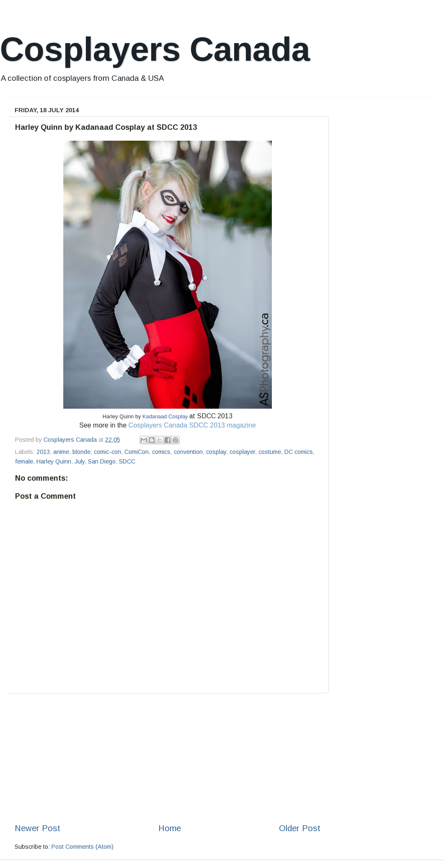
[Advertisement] (168, 758)
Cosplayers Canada (155, 49)
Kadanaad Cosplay (165, 416)
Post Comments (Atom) (83, 847)
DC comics (299, 452)
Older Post (300, 828)
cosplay (216, 452)
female (24, 461)
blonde (81, 452)
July (80, 461)
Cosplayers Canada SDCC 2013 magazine (192, 425)
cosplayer (242, 452)
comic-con (107, 452)
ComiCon (137, 452)
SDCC (127, 461)
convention (188, 452)
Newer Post (37, 828)
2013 (43, 452)
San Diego (102, 461)
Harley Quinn (54, 461)
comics (161, 452)
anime (61, 452)
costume (270, 452)
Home (170, 828)
